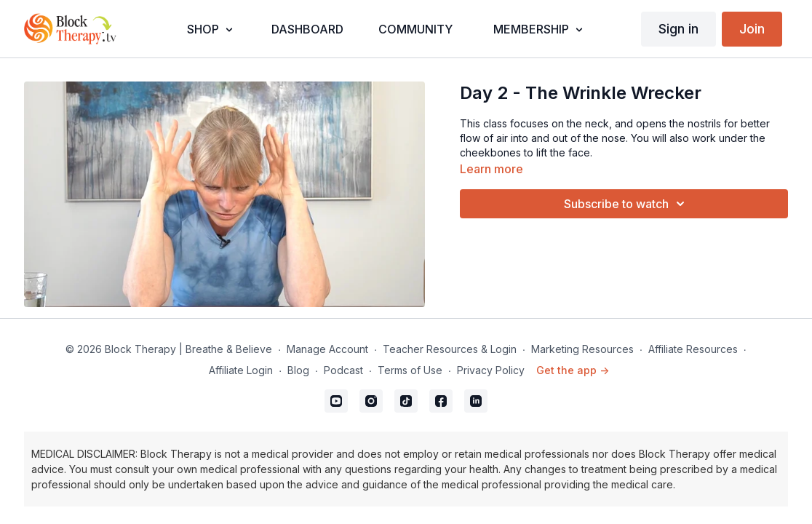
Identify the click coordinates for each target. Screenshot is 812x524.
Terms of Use (410, 370)
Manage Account (327, 349)
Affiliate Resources (693, 349)
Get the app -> (573, 370)
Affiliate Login (241, 370)
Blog (298, 370)
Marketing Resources (582, 349)
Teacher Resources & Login (450, 349)
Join (752, 29)
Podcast (343, 370)
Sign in (678, 29)
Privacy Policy (491, 370)
